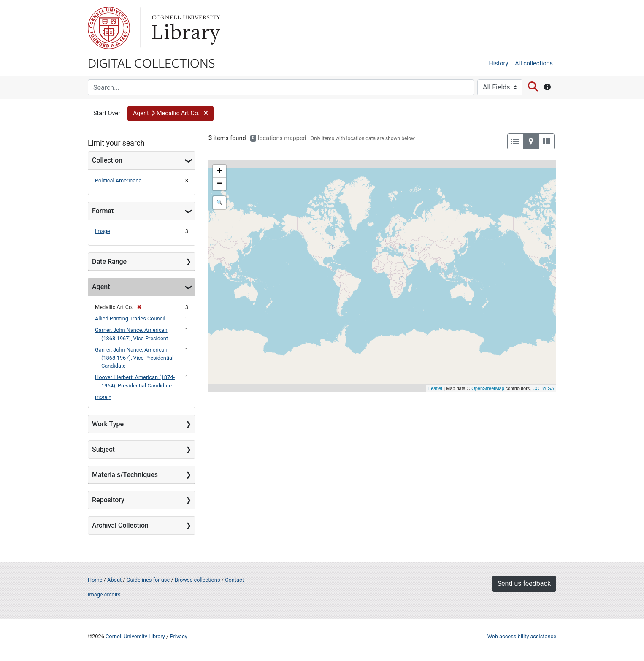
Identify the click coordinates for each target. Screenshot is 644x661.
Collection (107, 160)
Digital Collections (152, 62)
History (499, 64)
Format (103, 211)
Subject (103, 449)
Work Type (108, 424)
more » (103, 397)
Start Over (107, 113)
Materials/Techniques (125, 475)
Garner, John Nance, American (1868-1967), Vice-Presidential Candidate (134, 358)
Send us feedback (524, 584)
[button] (170, 114)
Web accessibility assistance (522, 636)
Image (103, 231)
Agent (101, 287)
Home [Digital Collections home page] (95, 580)
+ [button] (220, 171)
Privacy (178, 636)
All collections (534, 64)
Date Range (109, 261)
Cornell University (109, 28)
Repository (108, 500)
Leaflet (435, 388)
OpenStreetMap (488, 388)
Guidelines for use (148, 580)
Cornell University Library (135, 636)
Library (185, 28)
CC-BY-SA (543, 388)
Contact (234, 580)
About (114, 580)
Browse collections (198, 580)
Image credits (104, 595)
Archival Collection (120, 525)
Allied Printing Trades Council (130, 318)
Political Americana (118, 180)
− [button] (220, 184)
